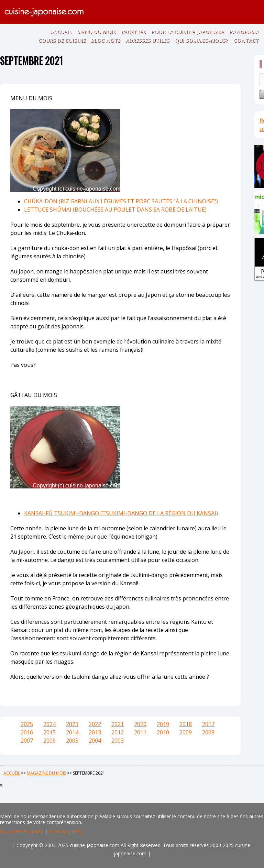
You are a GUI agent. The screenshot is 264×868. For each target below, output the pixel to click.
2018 (186, 724)
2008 (208, 732)
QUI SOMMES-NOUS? (201, 40)
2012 (118, 732)
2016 (27, 732)
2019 (163, 724)
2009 (186, 732)
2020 (140, 724)
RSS (77, 831)
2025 (27, 724)
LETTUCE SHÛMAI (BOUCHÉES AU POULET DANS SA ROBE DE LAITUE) (115, 210)
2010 (163, 732)
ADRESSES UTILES (147, 40)
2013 (95, 732)
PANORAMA (244, 32)
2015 (49, 732)
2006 (49, 741)
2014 (72, 732)
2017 (208, 724)
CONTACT (246, 40)
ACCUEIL (61, 32)
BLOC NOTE (106, 40)
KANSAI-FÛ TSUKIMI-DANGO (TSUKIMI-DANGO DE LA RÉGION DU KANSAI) (121, 513)
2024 (49, 724)
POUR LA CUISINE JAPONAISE (188, 32)
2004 (95, 741)
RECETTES (134, 32)
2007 (27, 741)
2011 (140, 732)
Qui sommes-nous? (22, 831)
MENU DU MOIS (96, 32)
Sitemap (58, 831)
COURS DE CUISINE (62, 40)
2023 (72, 724)
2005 (72, 741)
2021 (118, 724)
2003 (118, 741)
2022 (95, 724)
